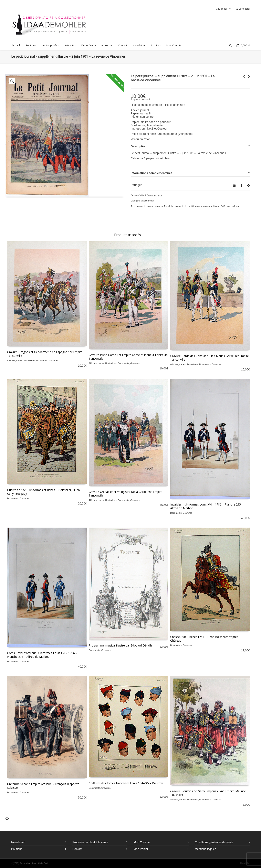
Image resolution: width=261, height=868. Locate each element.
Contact (77, 849)
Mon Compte (142, 842)
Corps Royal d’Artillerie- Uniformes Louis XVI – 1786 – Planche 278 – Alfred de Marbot (42, 655)
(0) (243, 45)
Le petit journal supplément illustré (202, 206)
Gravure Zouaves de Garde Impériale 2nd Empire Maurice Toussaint (208, 793)
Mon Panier (141, 849)
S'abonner (221, 9)
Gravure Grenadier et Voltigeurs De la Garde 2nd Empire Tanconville (126, 494)
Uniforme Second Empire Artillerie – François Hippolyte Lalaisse (43, 786)
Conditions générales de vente (214, 842)
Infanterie (179, 206)
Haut (244, 863)
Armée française (145, 206)
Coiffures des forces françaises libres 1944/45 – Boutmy (126, 783)
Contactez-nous (154, 195)
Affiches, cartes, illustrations (21, 360)
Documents (148, 201)
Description (139, 146)
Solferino (225, 206)
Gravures (53, 360)
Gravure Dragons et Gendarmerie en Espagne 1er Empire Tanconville (45, 354)
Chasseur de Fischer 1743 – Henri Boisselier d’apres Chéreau (204, 639)
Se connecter (243, 9)
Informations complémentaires (152, 173)
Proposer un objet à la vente (90, 842)
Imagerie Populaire (164, 206)
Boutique (17, 849)
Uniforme (235, 206)
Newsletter (18, 842)
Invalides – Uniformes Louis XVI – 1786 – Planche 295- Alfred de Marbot (206, 506)
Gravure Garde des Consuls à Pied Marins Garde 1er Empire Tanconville (210, 358)
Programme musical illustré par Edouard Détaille (121, 645)
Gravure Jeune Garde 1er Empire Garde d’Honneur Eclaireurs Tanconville (128, 357)
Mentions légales (205, 849)
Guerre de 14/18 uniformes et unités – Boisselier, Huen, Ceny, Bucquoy (44, 492)
